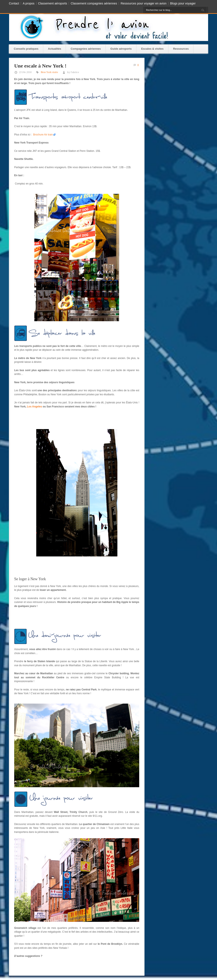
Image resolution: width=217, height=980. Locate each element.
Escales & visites (152, 49)
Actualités (54, 49)
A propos (29, 3)
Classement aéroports (53, 3)
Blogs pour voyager (183, 3)
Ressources (181, 49)
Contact (14, 3)
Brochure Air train (43, 135)
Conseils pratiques (26, 49)
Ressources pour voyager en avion (143, 3)
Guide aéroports (121, 49)
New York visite (49, 72)
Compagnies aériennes (86, 49)
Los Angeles (34, 407)
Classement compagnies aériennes (94, 3)
